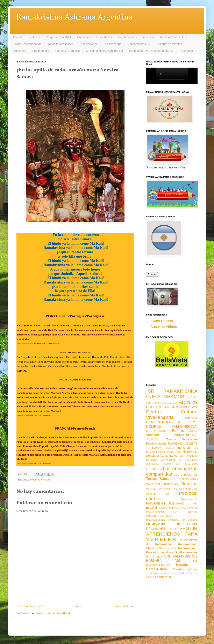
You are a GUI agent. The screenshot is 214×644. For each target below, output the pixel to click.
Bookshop (20, 51)
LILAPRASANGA (188, 479)
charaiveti (191, 418)
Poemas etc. (158, 494)
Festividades (156, 443)
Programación (189, 499)
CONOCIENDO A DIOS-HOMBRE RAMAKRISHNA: (172, 424)
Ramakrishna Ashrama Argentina (74, 17)
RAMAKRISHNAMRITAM (159, 516)
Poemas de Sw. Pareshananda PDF (152, 51)
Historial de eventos (169, 44)
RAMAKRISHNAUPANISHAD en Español (172, 520)
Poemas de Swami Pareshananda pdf (172, 489)
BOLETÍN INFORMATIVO (167, 407)
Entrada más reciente (31, 606)
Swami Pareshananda (27, 44)
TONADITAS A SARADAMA (161, 574)
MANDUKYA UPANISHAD (162, 484)
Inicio (79, 606)
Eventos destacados (182, 439)
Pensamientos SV (139, 44)
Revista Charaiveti (172, 37)
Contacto (187, 51)
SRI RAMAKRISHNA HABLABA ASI (172, 559)
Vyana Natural (162, 321)
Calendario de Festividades (95, 37)
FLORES (169, 448)
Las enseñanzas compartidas (172, 471)
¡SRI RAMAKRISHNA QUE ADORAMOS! (172, 394)
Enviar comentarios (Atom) (53, 613)
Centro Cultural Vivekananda (172, 415)
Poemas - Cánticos (67, 51)
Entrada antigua (122, 606)
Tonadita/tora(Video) (186, 569)
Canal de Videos (164, 327)
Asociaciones (89, 44)
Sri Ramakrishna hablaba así (104, 51)
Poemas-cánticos (41, 480)
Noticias (35, 37)
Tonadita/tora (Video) (61, 44)
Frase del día (41, 51)
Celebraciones (128, 37)
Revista (173, 529)
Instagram (184, 448)
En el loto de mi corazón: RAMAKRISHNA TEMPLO (172, 435)
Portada (18, 37)
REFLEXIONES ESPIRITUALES (172, 524)
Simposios (166, 548)
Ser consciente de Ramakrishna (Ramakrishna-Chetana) (172, 544)
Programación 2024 (58, 37)
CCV (195, 407)
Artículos (148, 37)
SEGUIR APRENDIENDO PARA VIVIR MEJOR (172, 534)
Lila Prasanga (113, 44)
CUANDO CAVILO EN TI (159, 431)
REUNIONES (156, 529)
